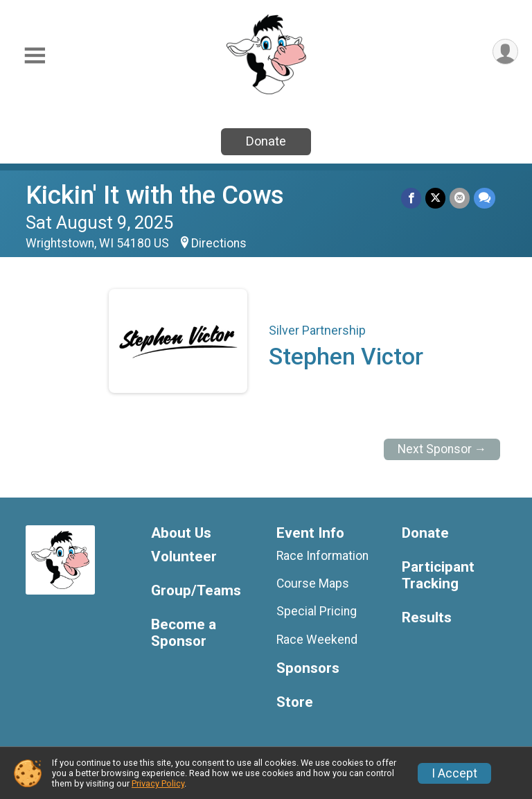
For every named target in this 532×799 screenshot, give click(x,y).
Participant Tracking (438, 576)
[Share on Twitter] (435, 198)
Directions (219, 243)
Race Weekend (317, 640)
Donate (266, 141)
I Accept (454, 773)
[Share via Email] (460, 198)
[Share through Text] (485, 198)
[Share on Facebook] (411, 198)
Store (295, 702)
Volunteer (184, 557)
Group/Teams (196, 591)
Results (427, 618)
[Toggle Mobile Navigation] (35, 56)
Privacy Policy (158, 783)
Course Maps (313, 583)
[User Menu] (505, 52)
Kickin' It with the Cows (155, 195)
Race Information (322, 556)
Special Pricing (317, 611)
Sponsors (308, 668)
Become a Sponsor (184, 633)
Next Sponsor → (442, 449)
